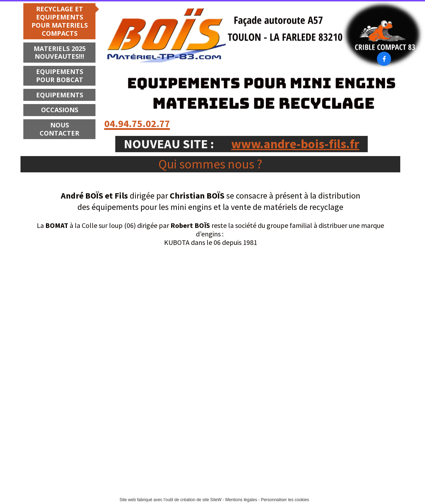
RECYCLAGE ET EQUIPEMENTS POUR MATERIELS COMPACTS (60, 21)
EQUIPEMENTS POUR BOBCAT (60, 76)
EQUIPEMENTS (60, 95)
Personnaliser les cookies (285, 500)
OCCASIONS (60, 110)
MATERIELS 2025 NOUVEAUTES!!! (60, 53)
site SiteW (212, 500)
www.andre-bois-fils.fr (295, 144)
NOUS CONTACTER (59, 129)
